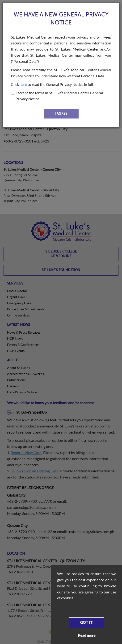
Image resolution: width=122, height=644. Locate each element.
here (23, 84)
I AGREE (61, 114)
